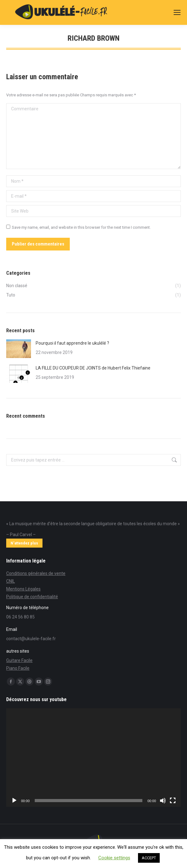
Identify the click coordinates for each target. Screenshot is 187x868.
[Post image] (19, 349)
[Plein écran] (173, 801)
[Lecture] (14, 801)
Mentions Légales (23, 589)
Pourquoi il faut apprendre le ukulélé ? (72, 343)
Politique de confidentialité (32, 597)
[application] (93, 758)
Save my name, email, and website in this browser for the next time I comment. (81, 227)
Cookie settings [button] (114, 858)
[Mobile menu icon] (177, 12)
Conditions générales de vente (36, 573)
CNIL (11, 581)
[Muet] (163, 801)
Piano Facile (18, 668)
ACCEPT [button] (149, 858)
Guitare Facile (19, 660)
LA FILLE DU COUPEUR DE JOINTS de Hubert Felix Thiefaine (93, 368)
